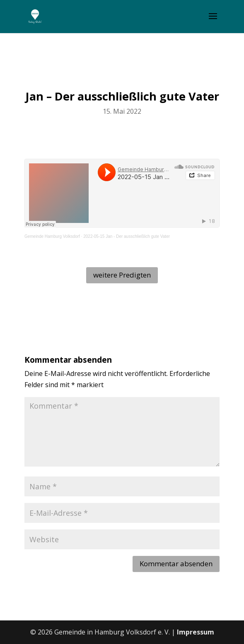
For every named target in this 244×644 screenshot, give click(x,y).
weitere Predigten (122, 275)
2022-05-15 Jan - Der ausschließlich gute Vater (127, 236)
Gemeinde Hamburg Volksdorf (52, 236)
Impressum (196, 632)
